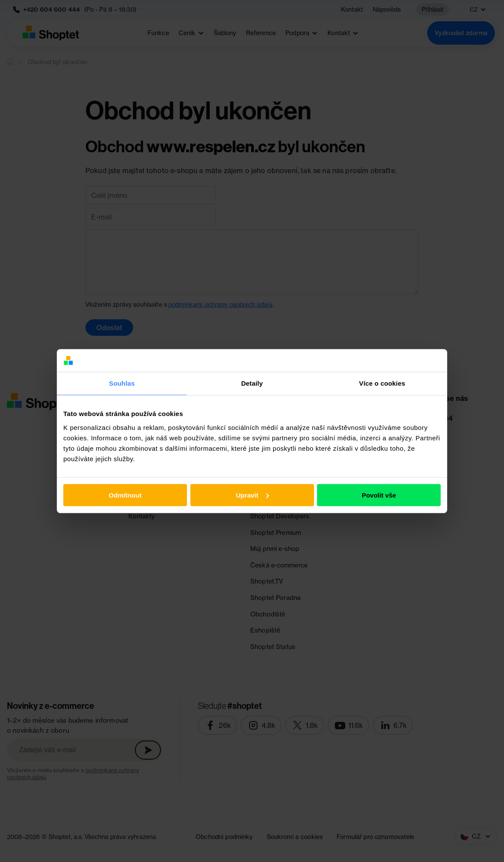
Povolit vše (379, 495)
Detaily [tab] (252, 383)
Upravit (252, 495)
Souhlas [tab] (122, 383)
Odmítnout (125, 495)
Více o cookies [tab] (382, 383)
